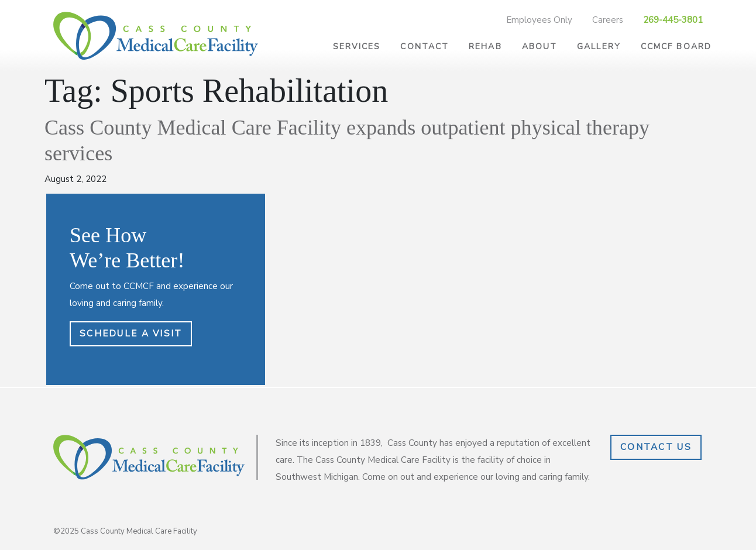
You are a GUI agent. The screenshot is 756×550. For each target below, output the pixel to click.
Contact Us (656, 447)
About (540, 47)
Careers (608, 20)
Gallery (599, 47)
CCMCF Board (676, 47)
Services (357, 47)
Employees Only (539, 20)
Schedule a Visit (131, 334)
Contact (425, 47)
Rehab (485, 47)
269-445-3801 (673, 20)
